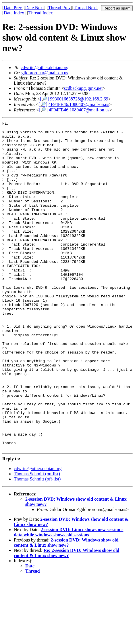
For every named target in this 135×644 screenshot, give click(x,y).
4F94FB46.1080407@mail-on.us (79, 104)
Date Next (35, 8)
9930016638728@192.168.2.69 (79, 99)
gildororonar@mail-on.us (45, 73)
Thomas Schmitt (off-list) (37, 545)
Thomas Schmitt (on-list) (37, 539)
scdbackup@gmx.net (83, 88)
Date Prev (13, 8)
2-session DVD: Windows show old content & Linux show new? (66, 608)
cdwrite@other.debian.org (45, 68)
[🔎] (44, 99)
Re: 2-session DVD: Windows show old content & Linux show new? (66, 619)
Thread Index (41, 13)
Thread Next (85, 8)
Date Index (14, 13)
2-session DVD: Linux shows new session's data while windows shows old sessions (69, 598)
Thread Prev (59, 8)
